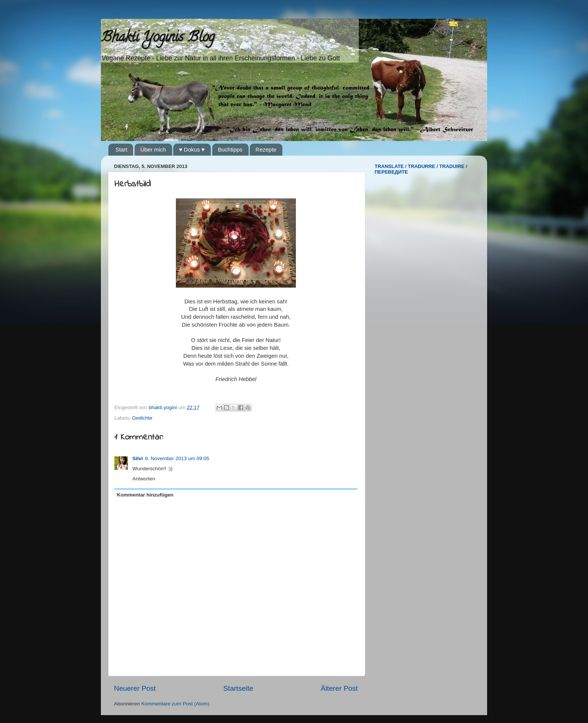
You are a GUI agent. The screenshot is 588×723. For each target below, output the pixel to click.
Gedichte (142, 418)
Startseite (238, 688)
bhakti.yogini (164, 407)
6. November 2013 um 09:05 (177, 458)
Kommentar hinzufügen (145, 495)
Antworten (144, 479)
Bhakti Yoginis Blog (158, 38)
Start (121, 149)
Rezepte (266, 149)
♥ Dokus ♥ (192, 149)
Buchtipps (230, 149)
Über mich (153, 149)
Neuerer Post (135, 688)
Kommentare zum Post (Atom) (175, 704)
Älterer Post (339, 688)
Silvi (138, 458)
